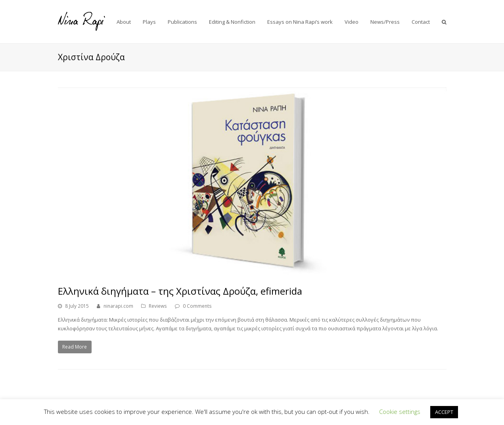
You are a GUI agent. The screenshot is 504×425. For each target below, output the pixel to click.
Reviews (158, 306)
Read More (75, 347)
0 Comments (197, 306)
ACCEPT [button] (444, 412)
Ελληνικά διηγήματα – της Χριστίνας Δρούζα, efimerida (180, 291)
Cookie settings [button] (400, 412)
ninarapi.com (118, 306)
